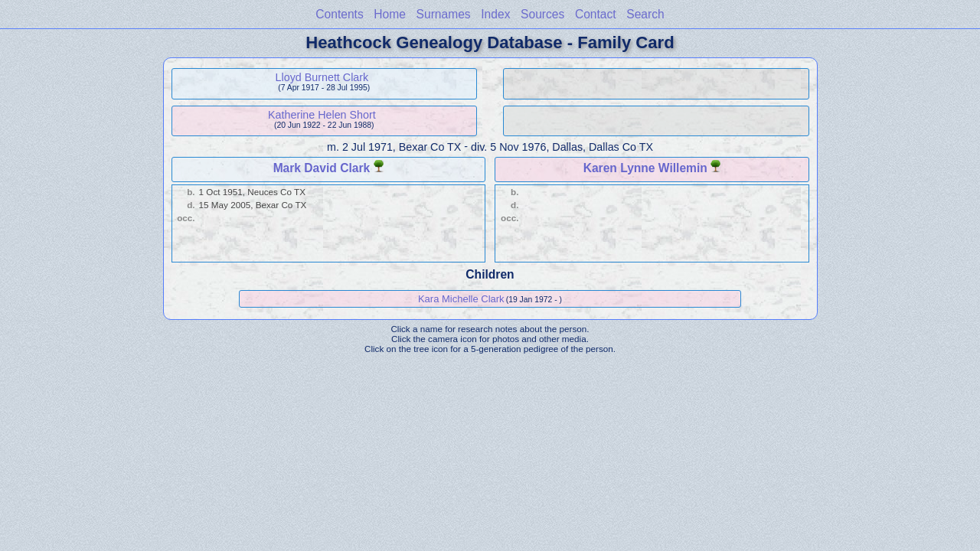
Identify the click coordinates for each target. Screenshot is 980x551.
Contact (596, 14)
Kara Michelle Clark (461, 299)
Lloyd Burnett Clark (322, 77)
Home (390, 14)
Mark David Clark (322, 168)
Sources (542, 14)
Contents (339, 14)
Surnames (444, 14)
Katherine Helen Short (322, 115)
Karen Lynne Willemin (645, 168)
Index (495, 14)
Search (645, 14)
